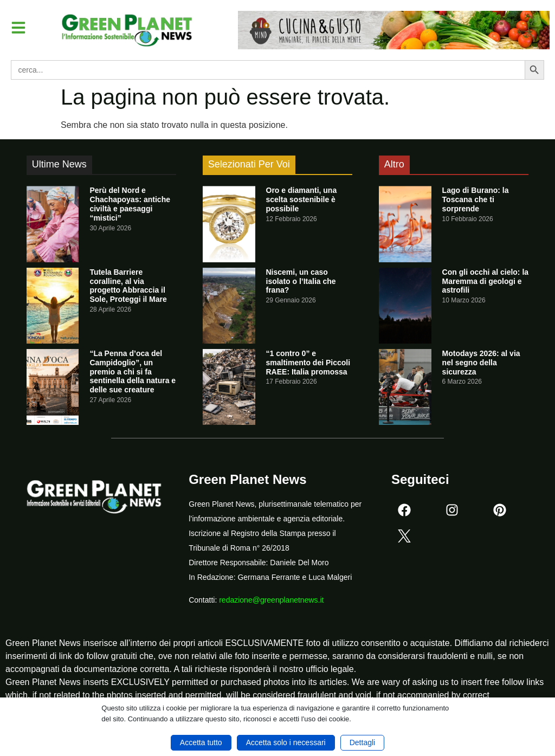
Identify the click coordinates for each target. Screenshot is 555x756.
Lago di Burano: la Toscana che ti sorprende (476, 199)
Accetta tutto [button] (201, 742)
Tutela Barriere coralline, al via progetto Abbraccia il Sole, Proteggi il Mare (128, 286)
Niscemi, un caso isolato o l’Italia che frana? (301, 281)
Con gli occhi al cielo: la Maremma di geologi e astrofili (485, 281)
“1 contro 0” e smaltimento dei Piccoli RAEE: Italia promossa (308, 363)
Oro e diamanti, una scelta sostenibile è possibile (302, 199)
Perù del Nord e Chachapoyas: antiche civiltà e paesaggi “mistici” (130, 204)
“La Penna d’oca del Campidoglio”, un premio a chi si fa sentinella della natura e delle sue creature (133, 371)
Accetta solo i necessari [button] (286, 742)
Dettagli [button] (362, 742)
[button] (18, 28)
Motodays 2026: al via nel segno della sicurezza (481, 363)
